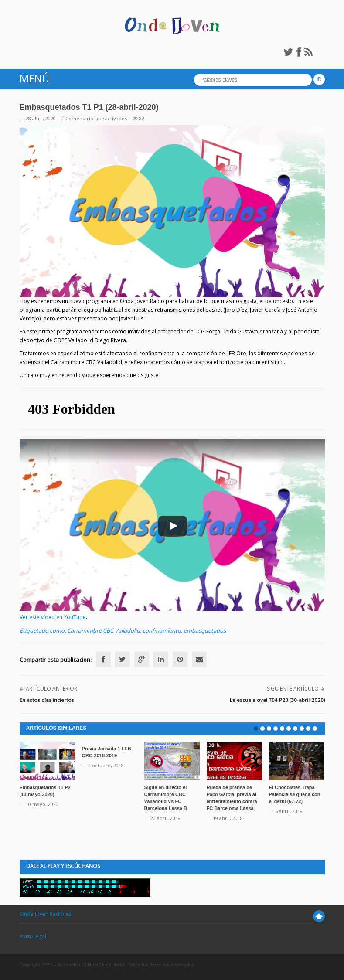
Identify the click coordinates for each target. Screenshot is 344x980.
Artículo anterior (51, 689)
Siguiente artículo (293, 689)
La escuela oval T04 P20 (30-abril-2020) (277, 700)
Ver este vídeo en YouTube (53, 617)
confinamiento (162, 630)
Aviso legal (33, 936)
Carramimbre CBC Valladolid (104, 630)
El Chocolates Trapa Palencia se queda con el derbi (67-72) (295, 794)
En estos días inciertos (47, 700)
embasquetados (205, 630)
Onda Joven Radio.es (45, 914)
